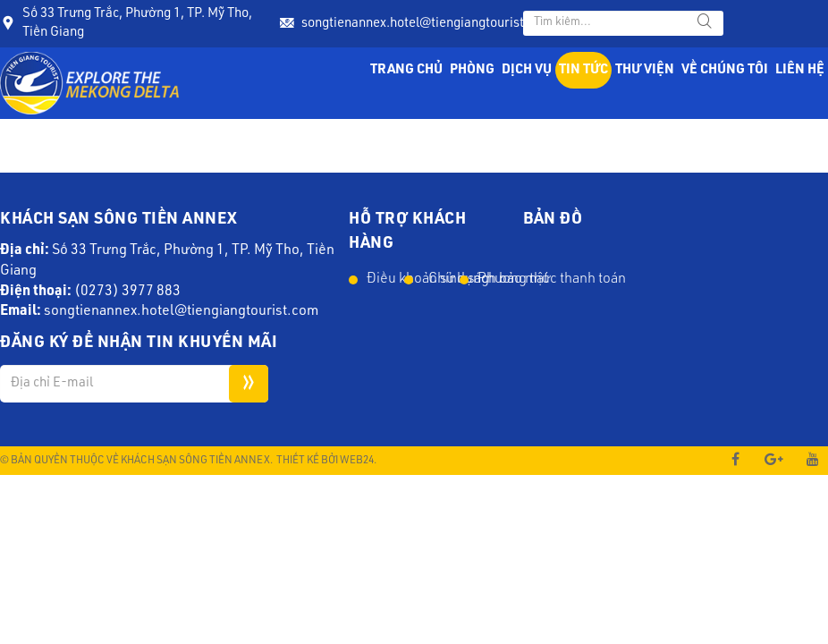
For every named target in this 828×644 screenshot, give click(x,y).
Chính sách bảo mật (439, 280)
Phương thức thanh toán (495, 280)
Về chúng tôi (725, 70)
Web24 (357, 461)
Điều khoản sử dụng (384, 280)
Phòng (472, 70)
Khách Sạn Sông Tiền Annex (195, 461)
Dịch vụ (527, 70)
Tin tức (583, 70)
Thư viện (645, 70)
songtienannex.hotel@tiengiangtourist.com (427, 24)
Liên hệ (800, 70)
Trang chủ (406, 70)
